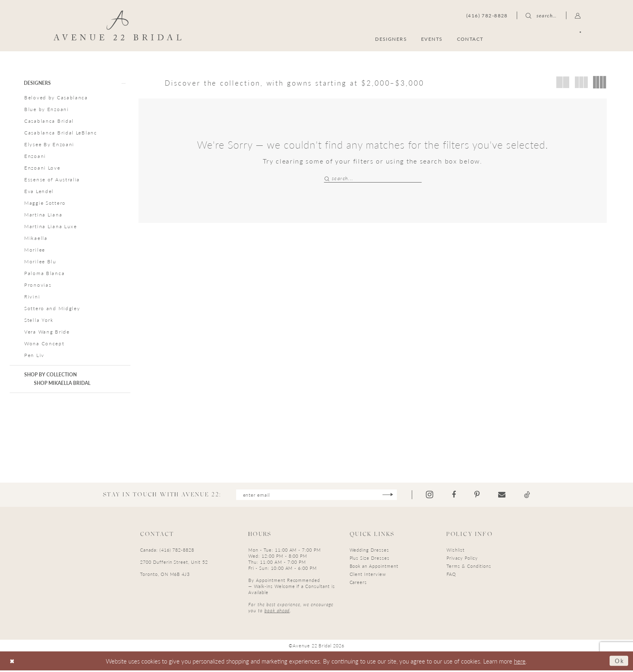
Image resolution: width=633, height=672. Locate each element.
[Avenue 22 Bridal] (118, 25)
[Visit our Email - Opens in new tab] (505, 496)
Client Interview (368, 575)
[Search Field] (373, 178)
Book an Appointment (374, 567)
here (520, 662)
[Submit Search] (328, 178)
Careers (358, 583)
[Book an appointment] (542, 39)
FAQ (451, 575)
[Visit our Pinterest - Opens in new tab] (480, 496)
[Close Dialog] (13, 663)
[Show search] (541, 15)
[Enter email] (316, 496)
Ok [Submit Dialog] (619, 662)
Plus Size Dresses (370, 559)
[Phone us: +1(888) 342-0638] (487, 15)
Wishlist (456, 551)
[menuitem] (542, 39)
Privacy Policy (462, 559)
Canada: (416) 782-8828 (167, 551)
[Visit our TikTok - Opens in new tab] (530, 496)
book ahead (277, 612)
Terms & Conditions (469, 567)
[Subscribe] (391, 496)
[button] (578, 15)
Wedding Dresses (369, 551)
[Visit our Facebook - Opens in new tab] (457, 496)
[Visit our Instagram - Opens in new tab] (432, 496)
